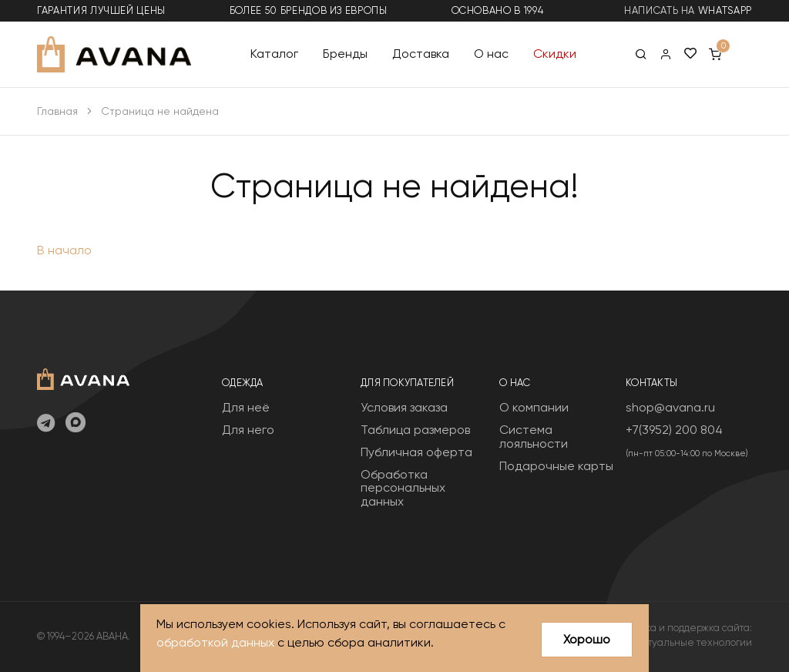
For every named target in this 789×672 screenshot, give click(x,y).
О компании (534, 407)
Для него (248, 430)
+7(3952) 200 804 (674, 430)
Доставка (421, 54)
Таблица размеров (415, 430)
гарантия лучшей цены (101, 10)
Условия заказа (404, 407)
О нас (491, 54)
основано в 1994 (498, 10)
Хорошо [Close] (587, 639)
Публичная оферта (416, 452)
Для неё (246, 407)
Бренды (345, 54)
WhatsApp (725, 10)
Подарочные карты (556, 466)
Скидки (555, 54)
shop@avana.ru (670, 407)
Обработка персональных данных (403, 488)
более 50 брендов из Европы (309, 10)
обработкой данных (215, 643)
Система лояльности (534, 437)
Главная (57, 111)
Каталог (274, 54)
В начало (64, 250)
